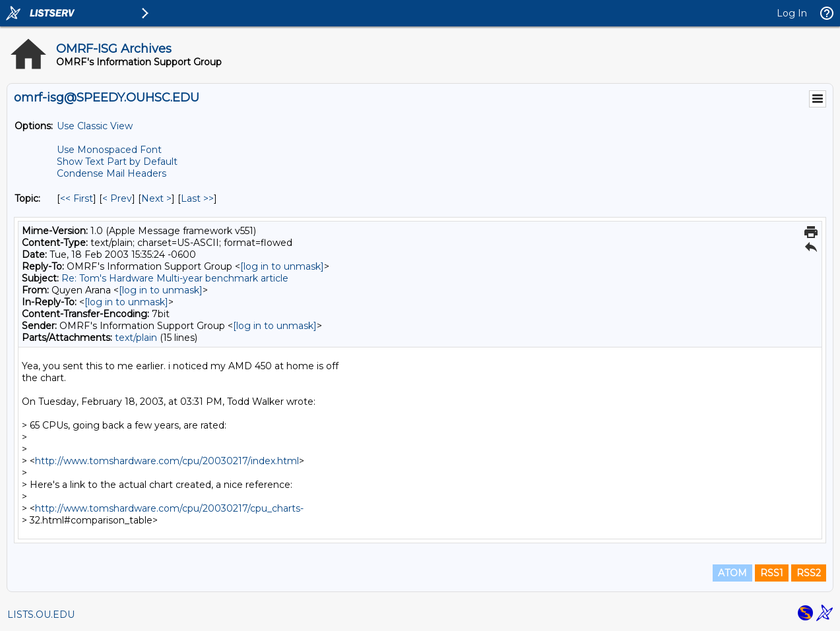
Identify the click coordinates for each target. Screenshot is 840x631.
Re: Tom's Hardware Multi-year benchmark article (175, 278)
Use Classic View (95, 126)
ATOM (732, 573)
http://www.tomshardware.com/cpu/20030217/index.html (167, 461)
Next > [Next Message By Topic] (156, 198)
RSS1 (772, 573)
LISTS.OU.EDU (41, 615)
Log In (792, 13)
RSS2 (809, 573)
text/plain (136, 338)
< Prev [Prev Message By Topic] (117, 198)
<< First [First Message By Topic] (77, 198)
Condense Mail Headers (112, 173)
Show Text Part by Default (117, 162)
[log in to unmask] (282, 266)
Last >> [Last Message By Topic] (197, 198)
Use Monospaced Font (109, 150)
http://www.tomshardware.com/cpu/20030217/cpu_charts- (169, 508)
